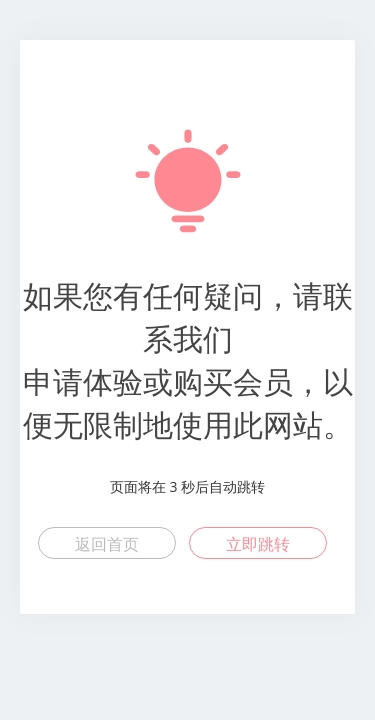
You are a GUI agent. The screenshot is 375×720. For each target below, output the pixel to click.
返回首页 (107, 544)
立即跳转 (258, 544)
